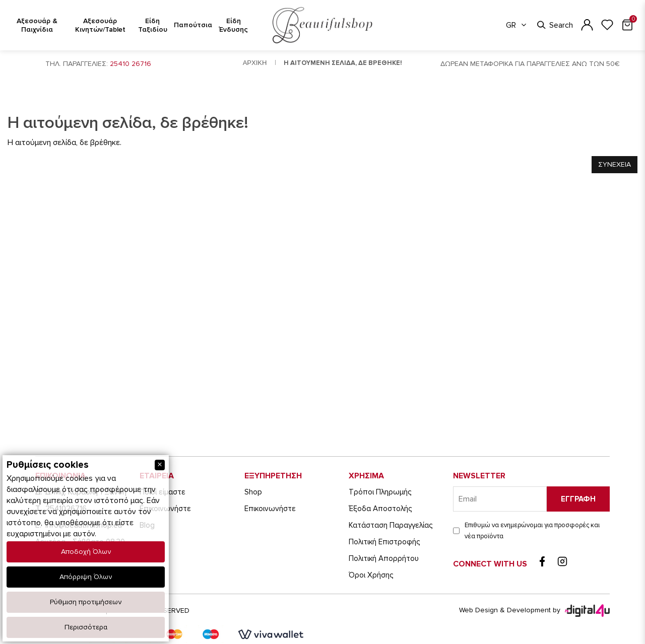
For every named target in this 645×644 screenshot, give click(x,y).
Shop (253, 492)
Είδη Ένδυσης (234, 25)
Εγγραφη (578, 499)
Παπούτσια (193, 25)
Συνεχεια (615, 164)
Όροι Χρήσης (371, 575)
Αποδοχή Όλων (86, 552)
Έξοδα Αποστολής (380, 509)
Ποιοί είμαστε (163, 492)
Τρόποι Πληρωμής (380, 492)
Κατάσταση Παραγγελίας (391, 525)
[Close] (160, 465)
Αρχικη (255, 63)
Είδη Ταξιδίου (153, 25)
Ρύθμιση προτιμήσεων (86, 602)
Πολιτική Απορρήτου (384, 558)
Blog (147, 525)
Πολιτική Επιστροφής (384, 542)
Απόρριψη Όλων (86, 577)
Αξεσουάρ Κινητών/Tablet (100, 25)
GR (517, 25)
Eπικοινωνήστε (165, 509)
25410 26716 (131, 64)
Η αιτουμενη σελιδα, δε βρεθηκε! (343, 63)
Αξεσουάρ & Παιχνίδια (37, 25)
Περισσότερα (86, 627)
